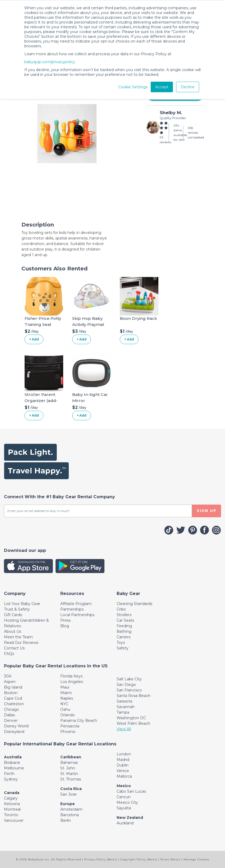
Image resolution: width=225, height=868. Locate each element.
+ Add (34, 339)
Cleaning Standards (134, 604)
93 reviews (165, 140)
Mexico (124, 786)
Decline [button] (188, 87)
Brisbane (12, 763)
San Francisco (129, 690)
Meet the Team (18, 637)
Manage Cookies (196, 859)
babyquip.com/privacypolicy (50, 62)
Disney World (16, 726)
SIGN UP (207, 511)
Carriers (123, 637)
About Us (13, 631)
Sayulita (124, 808)
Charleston (14, 704)
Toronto (11, 815)
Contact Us (14, 648)
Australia (13, 757)
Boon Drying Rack (138, 318)
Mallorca (124, 776)
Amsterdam (71, 809)
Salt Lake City (129, 679)
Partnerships (72, 609)
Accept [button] (162, 87)
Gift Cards (13, 615)
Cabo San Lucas (131, 791)
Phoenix (68, 732)
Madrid (123, 760)
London (124, 754)
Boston (11, 693)
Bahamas (69, 763)
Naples (67, 698)
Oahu (65, 709)
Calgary (11, 798)
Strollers (124, 615)
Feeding (124, 626)
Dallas (9, 715)
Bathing (124, 631)
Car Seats (125, 620)
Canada (12, 793)
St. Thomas (71, 779)
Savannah (126, 707)
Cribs (121, 609)
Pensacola (70, 726)
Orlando (68, 715)
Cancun (124, 797)
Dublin (123, 765)
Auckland (125, 823)
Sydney (11, 779)
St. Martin (69, 774)
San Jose (68, 794)
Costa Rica (71, 789)
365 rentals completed (196, 133)
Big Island (13, 687)
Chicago (12, 709)
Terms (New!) (170, 859)
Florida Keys (71, 676)
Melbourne (14, 768)
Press (65, 620)
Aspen (10, 682)
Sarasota (124, 701)
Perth (9, 774)
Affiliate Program (76, 604)
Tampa (123, 712)
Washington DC (131, 718)
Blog (65, 626)
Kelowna (12, 804)
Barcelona (70, 815)
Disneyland (14, 732)
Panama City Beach (79, 721)
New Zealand (130, 818)
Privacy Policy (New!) (101, 859)
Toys (121, 643)
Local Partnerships (77, 615)
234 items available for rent (180, 133)
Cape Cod (13, 698)
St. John (68, 768)
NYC (64, 704)
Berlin (66, 820)
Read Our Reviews (21, 643)
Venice (123, 771)
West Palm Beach (133, 723)
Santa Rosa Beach (134, 696)
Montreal (12, 809)
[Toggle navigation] (15, 594)
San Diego (126, 685)
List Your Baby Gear (22, 604)
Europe (68, 804)
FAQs (9, 654)
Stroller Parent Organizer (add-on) (41, 400)
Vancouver (14, 820)
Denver (11, 721)
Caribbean (71, 757)
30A (8, 676)
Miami (66, 693)
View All (124, 729)
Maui (65, 687)
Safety (123, 648)
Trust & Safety (17, 609)
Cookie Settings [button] (133, 87)
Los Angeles (72, 682)
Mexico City (127, 802)
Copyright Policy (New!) (139, 859)
